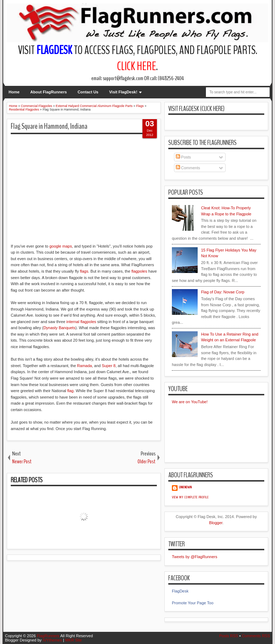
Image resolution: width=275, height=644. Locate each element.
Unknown (185, 487)
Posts (184, 157)
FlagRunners (48, 636)
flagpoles (139, 271)
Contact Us (88, 92)
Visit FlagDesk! (123, 92)
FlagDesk (180, 591)
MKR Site (73, 640)
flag (71, 391)
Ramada (85, 366)
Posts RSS (229, 636)
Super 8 (109, 366)
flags (84, 271)
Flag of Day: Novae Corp (223, 292)
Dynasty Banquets (59, 328)
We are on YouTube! (190, 402)
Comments (188, 168)
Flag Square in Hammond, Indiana (49, 126)
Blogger (216, 523)
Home (14, 92)
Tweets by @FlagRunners (195, 557)
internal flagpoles (81, 322)
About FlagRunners (49, 92)
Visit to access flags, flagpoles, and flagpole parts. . (138, 58)
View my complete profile (190, 497)
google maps (61, 246)
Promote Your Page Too (193, 603)
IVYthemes (52, 640)
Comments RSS (256, 636)
